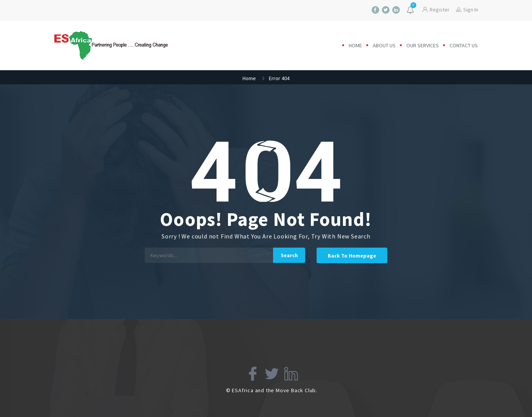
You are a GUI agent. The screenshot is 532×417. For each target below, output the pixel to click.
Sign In (467, 10)
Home (355, 45)
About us (384, 45)
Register (436, 10)
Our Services (423, 45)
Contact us (464, 45)
